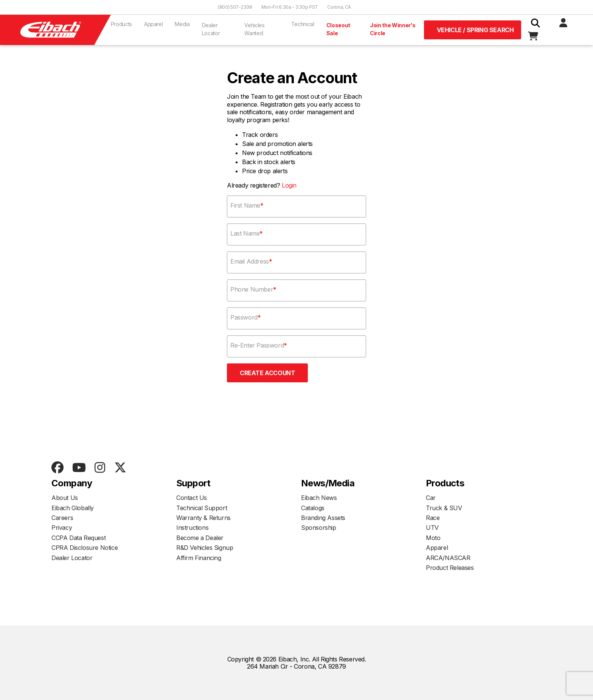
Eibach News (319, 498)
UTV (432, 528)
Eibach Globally (73, 508)
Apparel (154, 24)
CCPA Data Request (78, 538)
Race (433, 518)
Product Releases (450, 568)
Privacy (62, 528)
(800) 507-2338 (235, 7)
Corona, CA (339, 7)
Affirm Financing (199, 558)
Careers (62, 518)
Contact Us (192, 498)
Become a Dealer (200, 538)
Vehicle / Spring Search (475, 30)
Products (121, 24)
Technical (303, 24)
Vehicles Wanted (254, 29)
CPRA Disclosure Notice (85, 548)
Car (431, 498)
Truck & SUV (444, 508)
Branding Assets (323, 518)
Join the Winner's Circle (393, 29)
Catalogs (313, 508)
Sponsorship (319, 528)
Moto (433, 538)
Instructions (192, 528)
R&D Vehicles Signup (205, 548)
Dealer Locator (211, 29)
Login (289, 185)
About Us (65, 498)
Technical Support (202, 508)
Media (182, 24)
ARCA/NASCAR (448, 558)
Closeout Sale (338, 29)
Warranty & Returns (203, 518)
